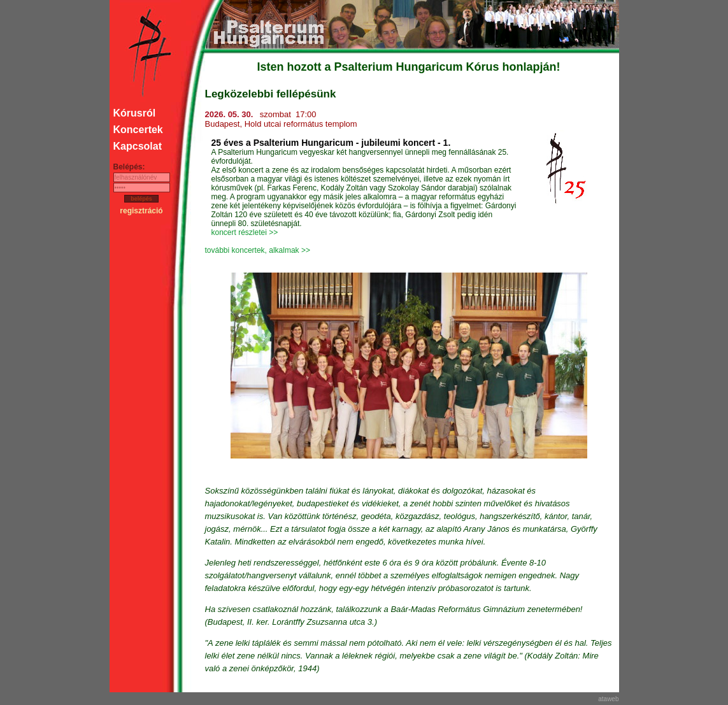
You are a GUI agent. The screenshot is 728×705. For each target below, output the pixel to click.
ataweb (608, 699)
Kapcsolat (138, 146)
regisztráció (141, 211)
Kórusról (135, 113)
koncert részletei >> (245, 232)
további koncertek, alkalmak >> (258, 250)
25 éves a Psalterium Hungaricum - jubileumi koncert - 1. (331, 143)
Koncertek (138, 130)
